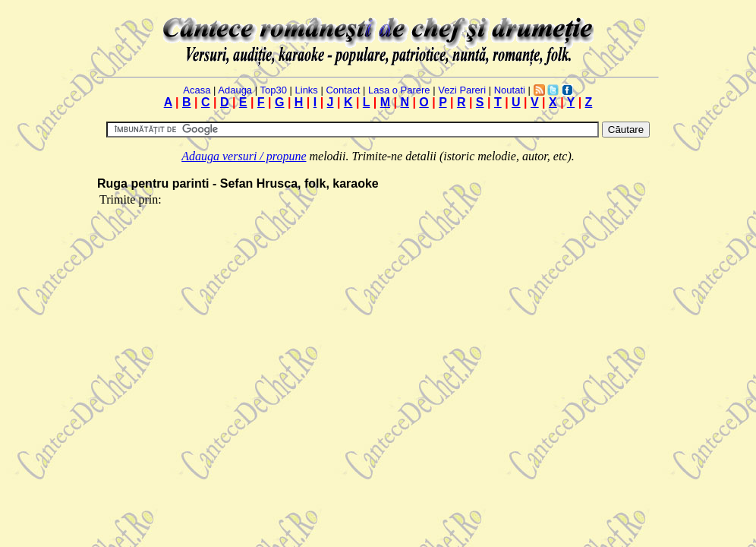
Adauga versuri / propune (244, 156)
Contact (343, 90)
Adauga (235, 90)
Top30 (273, 90)
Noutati (510, 90)
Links (307, 90)
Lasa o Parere (399, 90)
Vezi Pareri (462, 90)
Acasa (197, 90)
